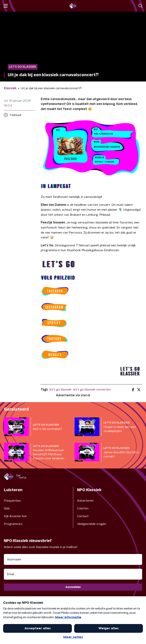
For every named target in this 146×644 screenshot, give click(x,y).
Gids (7, 508)
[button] (6, 6)
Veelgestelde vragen (92, 524)
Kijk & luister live (15, 516)
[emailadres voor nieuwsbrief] (73, 574)
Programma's (13, 524)
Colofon (83, 508)
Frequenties (12, 501)
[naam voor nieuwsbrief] (73, 559)
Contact (83, 516)
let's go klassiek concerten (92, 390)
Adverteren (85, 501)
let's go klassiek (60, 390)
